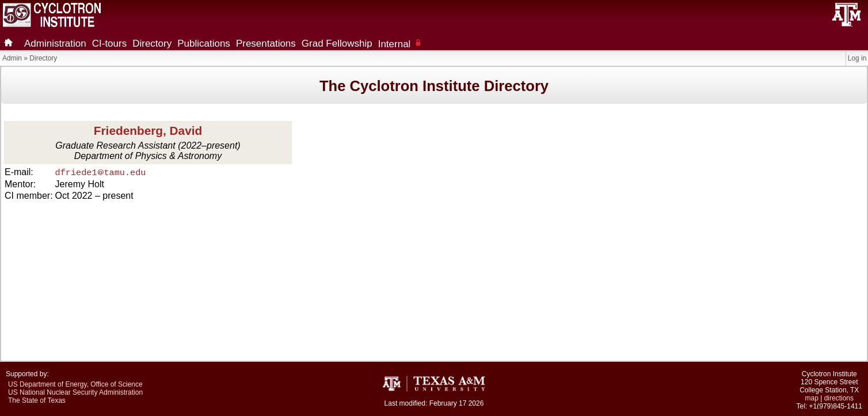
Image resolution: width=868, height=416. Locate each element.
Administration (55, 44)
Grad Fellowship (337, 44)
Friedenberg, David (148, 131)
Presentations (266, 44)
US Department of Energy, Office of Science (75, 384)
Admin (12, 58)
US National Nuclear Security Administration (75, 392)
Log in (857, 58)
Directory (152, 44)
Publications (204, 44)
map (812, 398)
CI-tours (109, 44)
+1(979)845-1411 (836, 406)
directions (839, 398)
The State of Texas (37, 400)
